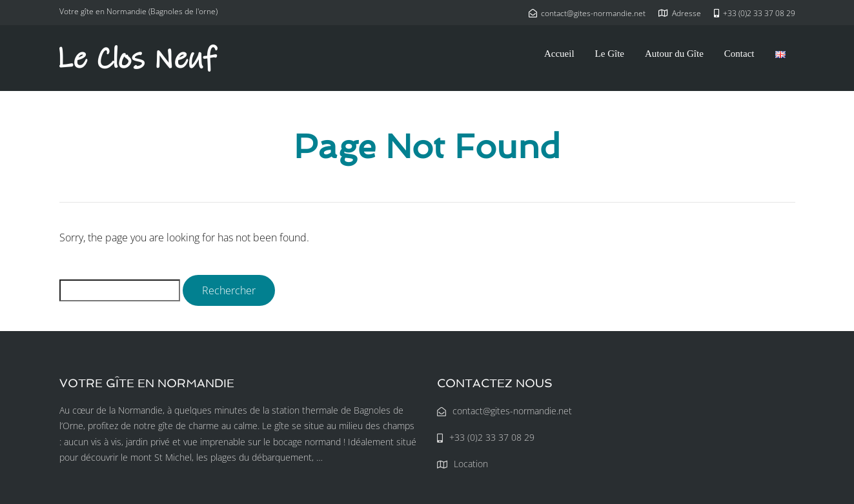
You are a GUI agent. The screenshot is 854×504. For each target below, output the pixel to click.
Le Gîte (610, 54)
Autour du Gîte (674, 54)
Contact (739, 54)
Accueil (559, 54)
